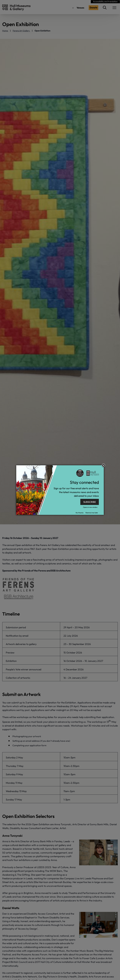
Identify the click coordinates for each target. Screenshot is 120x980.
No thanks (80, 513)
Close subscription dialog (103, 466)
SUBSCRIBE (90, 502)
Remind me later (92, 513)
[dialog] (60, 490)
